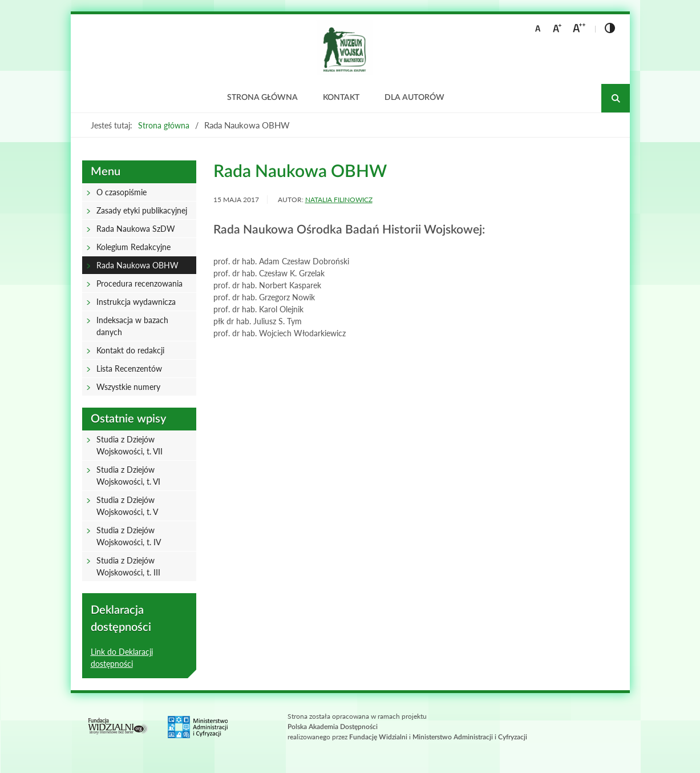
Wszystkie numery (128, 387)
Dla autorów (414, 98)
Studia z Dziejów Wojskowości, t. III (128, 566)
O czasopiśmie (122, 192)
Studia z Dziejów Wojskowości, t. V (127, 506)
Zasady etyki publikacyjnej (142, 210)
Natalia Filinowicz (339, 200)
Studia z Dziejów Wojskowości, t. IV (129, 536)
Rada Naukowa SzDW (136, 229)
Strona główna (262, 98)
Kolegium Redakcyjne (133, 247)
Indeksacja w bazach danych (132, 326)
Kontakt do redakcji (130, 350)
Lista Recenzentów (129, 369)
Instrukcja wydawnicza (136, 302)
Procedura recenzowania (139, 283)
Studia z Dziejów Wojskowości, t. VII (130, 445)
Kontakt (341, 98)
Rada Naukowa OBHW (137, 265)
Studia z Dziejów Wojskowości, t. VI (128, 476)
